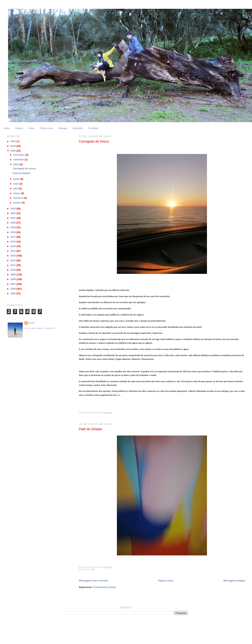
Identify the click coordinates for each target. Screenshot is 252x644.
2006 (14, 289)
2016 (14, 242)
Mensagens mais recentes (93, 581)
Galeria (19, 128)
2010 (14, 270)
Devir (31, 323)
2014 (14, 251)
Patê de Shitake (91, 429)
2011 (14, 265)
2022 (14, 213)
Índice (7, 128)
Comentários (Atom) (105, 587)
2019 (14, 227)
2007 (14, 284)
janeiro (18, 203)
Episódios (78, 128)
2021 (14, 218)
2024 (14, 151)
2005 (14, 294)
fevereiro (19, 198)
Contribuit (93, 128)
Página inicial (166, 581)
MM (93, 569)
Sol (119, 395)
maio (16, 184)
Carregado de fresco (94, 141)
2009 (14, 275)
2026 (14, 141)
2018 (14, 232)
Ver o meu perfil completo (40, 328)
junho (17, 179)
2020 (14, 223)
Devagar (63, 128)
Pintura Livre (46, 128)
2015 (14, 246)
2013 (14, 256)
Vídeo (31, 128)
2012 (14, 261)
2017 (14, 237)
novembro (19, 155)
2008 (14, 279)
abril (16, 189)
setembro (19, 160)
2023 (14, 209)
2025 (14, 146)
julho (17, 164)
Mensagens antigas (234, 581)
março (17, 193)
